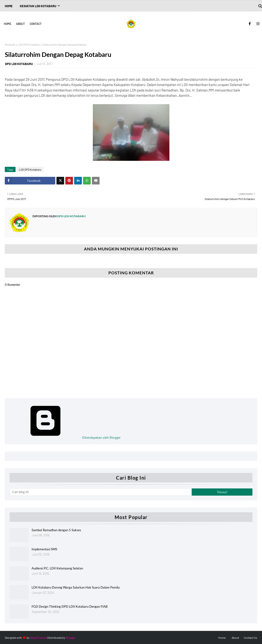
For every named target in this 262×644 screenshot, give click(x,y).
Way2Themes (38, 638)
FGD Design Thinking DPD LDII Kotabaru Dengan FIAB (70, 606)
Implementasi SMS (44, 549)
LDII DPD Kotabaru (29, 44)
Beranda (10, 44)
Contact (36, 24)
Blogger (71, 638)
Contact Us (251, 638)
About (20, 24)
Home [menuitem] (9, 6)
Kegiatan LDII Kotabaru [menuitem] (38, 6)
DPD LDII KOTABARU (19, 64)
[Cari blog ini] (101, 492)
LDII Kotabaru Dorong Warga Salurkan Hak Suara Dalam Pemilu (76, 587)
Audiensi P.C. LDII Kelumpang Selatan (57, 568)
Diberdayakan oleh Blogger (65, 437)
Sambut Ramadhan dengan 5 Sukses (56, 530)
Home (8, 24)
